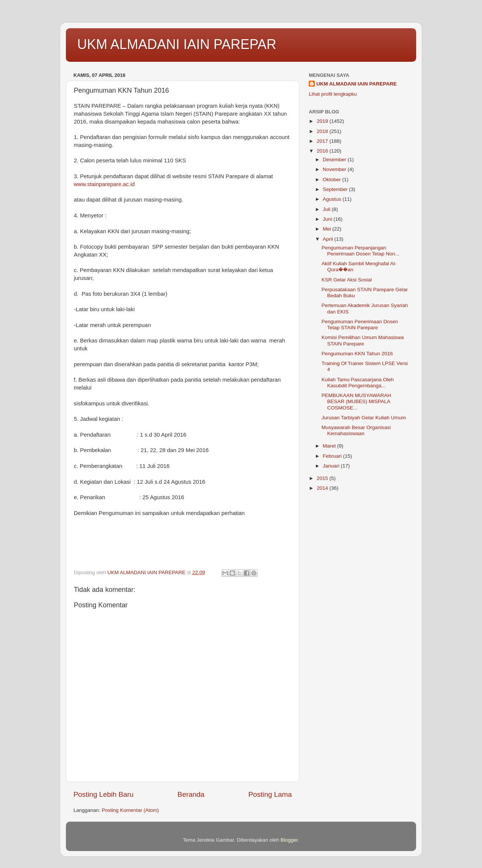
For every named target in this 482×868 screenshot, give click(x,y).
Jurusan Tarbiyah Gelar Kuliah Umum (364, 418)
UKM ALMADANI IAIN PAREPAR (177, 44)
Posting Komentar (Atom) (130, 810)
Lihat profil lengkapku (333, 94)
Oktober (333, 180)
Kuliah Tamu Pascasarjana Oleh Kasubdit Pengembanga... (358, 383)
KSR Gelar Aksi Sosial (347, 280)
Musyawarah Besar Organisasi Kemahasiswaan (356, 430)
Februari (333, 456)
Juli (327, 209)
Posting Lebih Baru (104, 794)
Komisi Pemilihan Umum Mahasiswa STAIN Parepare (363, 340)
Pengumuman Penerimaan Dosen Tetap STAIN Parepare (360, 325)
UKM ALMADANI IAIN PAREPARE (357, 84)
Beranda (191, 794)
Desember (335, 160)
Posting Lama (270, 794)
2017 (323, 141)
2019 (323, 121)
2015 (323, 478)
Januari (332, 466)
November (335, 169)
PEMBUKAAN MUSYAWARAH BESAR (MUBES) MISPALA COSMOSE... (356, 401)
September (336, 189)
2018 (323, 131)
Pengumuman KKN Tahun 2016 (357, 354)
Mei (328, 229)
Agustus (333, 199)
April (329, 239)
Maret (330, 446)
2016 (323, 151)
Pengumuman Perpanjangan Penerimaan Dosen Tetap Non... (361, 251)
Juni (328, 219)
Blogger (289, 840)
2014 (323, 488)
